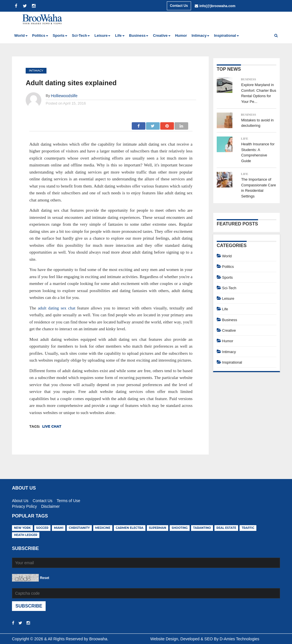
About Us (20, 500)
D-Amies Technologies (239, 639)
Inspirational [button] (226, 35)
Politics (228, 267)
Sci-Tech (229, 288)
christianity (79, 528)
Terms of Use (68, 500)
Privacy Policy (24, 506)
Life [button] (120, 35)
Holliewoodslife (64, 96)
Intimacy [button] (201, 35)
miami (59, 528)
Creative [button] (162, 35)
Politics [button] (40, 35)
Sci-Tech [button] (81, 35)
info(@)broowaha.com (217, 6)
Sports (228, 277)
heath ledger (26, 535)
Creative (229, 330)
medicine (103, 528)
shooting (180, 528)
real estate (226, 528)
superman (158, 528)
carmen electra (130, 528)
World (227, 256)
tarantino (202, 528)
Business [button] (139, 35)
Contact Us (179, 6)
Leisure (228, 298)
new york (22, 528)
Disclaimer (50, 506)
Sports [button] (60, 35)
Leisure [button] (102, 35)
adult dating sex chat (57, 308)
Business (249, 79)
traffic (248, 528)
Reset (45, 578)
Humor (181, 35)
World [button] (21, 35)
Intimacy (36, 71)
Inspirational (232, 362)
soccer (42, 528)
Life (245, 138)
